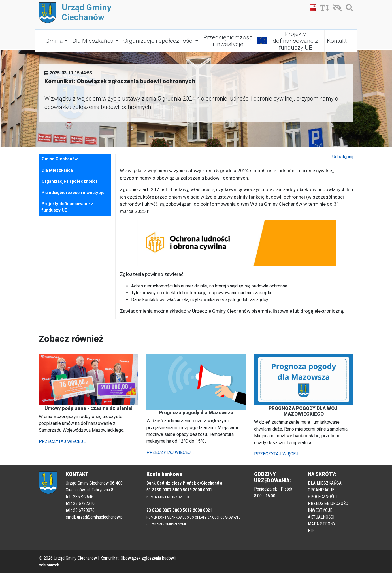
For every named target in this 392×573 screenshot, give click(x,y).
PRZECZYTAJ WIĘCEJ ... (63, 441)
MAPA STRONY (322, 524)
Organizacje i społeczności (159, 41)
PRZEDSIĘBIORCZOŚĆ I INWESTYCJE (329, 507)
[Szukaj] (348, 9)
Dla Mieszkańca (93, 41)
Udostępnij (343, 157)
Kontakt (337, 41)
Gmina (54, 41)
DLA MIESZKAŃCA (325, 483)
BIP (311, 531)
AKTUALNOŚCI (321, 517)
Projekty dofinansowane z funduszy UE (295, 41)
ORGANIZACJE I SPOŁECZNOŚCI (322, 493)
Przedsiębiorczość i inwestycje (228, 41)
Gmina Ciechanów (60, 159)
